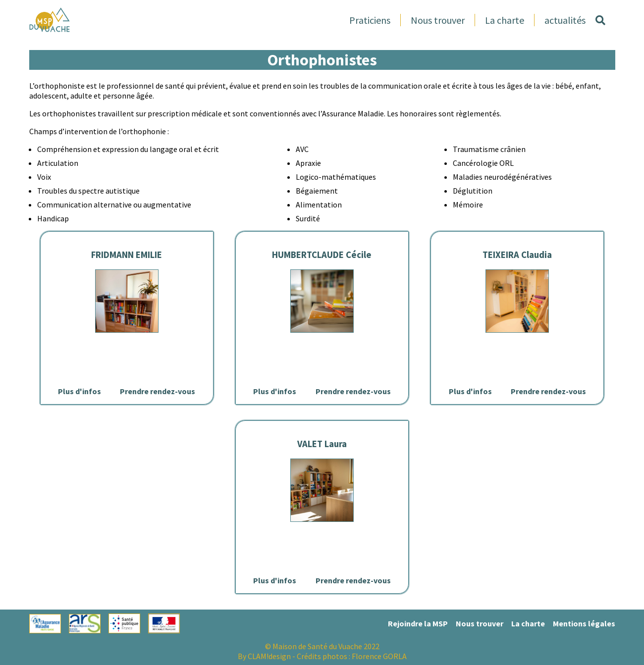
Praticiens (370, 20)
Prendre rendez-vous (158, 391)
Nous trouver (438, 20)
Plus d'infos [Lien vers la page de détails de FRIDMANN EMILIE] (80, 391)
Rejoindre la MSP (418, 623)
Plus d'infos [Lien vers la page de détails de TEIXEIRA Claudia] (470, 391)
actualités (565, 20)
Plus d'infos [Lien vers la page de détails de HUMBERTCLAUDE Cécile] (275, 391)
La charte (505, 20)
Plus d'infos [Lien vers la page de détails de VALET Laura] (275, 580)
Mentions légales (584, 623)
